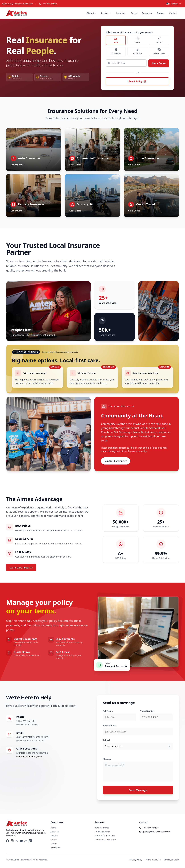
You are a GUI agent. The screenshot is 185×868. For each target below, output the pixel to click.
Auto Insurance (102, 828)
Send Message (138, 790)
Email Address (110, 725)
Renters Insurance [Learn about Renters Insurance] (31, 204)
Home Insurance (103, 832)
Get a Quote (159, 63)
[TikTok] (26, 841)
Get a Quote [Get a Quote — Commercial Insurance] (77, 165)
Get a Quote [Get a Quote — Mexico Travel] (136, 211)
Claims (134, 13)
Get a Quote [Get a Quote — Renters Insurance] (18, 211)
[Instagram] (12, 841)
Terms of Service (153, 860)
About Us (91, 13)
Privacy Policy (136, 860)
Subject (106, 740)
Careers (160, 13)
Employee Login (171, 860)
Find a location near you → (29, 756)
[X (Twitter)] (17, 841)
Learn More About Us (21, 568)
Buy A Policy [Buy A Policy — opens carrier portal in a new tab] (137, 81)
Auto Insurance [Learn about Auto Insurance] (29, 158)
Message (107, 759)
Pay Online (55, 848)
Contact (173, 13)
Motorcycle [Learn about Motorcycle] (85, 204)
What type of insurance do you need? (129, 32)
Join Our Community (116, 461)
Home (53, 828)
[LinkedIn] (30, 841)
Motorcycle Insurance (105, 836)
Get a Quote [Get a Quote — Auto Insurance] (18, 165)
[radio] (116, 40)
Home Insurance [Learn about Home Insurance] (147, 158)
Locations (121, 13)
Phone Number (147, 711)
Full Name (108, 711)
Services (106, 13)
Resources (147, 13)
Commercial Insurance (105, 840)
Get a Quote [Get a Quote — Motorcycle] (77, 211)
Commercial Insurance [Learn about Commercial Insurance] (93, 158)
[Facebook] (8, 841)
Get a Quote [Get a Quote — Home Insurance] (136, 165)
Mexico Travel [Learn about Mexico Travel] (145, 204)
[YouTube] (21, 841)
